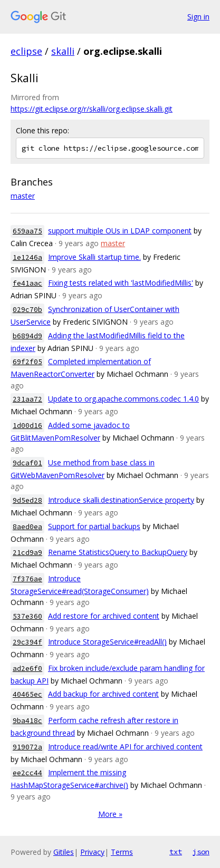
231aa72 (27, 399)
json (201, 852)
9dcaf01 (27, 463)
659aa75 (27, 231)
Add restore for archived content (104, 616)
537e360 (27, 616)
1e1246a (27, 257)
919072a (27, 747)
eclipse (26, 51)
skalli (63, 51)
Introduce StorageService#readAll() (107, 642)
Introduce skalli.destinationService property (121, 500)
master (23, 196)
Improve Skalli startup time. (94, 257)
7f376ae (27, 579)
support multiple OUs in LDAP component (120, 231)
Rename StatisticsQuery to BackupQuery (118, 552)
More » (110, 814)
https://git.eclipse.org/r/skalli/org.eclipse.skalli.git (92, 109)
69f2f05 (27, 362)
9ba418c (27, 721)
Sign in (198, 17)
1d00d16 (27, 426)
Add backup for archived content (103, 694)
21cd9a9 (27, 553)
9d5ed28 (27, 500)
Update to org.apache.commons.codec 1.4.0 (123, 399)
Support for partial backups (94, 526)
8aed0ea (27, 527)
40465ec (27, 694)
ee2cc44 (27, 773)
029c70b (27, 310)
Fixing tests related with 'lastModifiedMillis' (121, 283)
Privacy (92, 852)
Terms (122, 852)
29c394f (27, 642)
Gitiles (64, 852)
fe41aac (27, 283)
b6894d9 (27, 336)
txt (176, 852)
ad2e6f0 (27, 669)
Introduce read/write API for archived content (125, 747)
